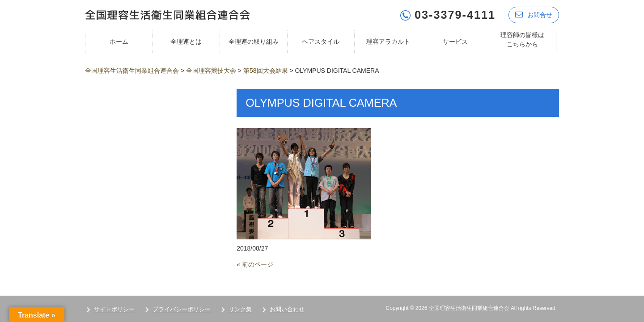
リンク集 (240, 309)
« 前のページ (255, 264)
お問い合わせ (287, 309)
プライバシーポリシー (182, 309)
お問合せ (534, 15)
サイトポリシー (114, 309)
